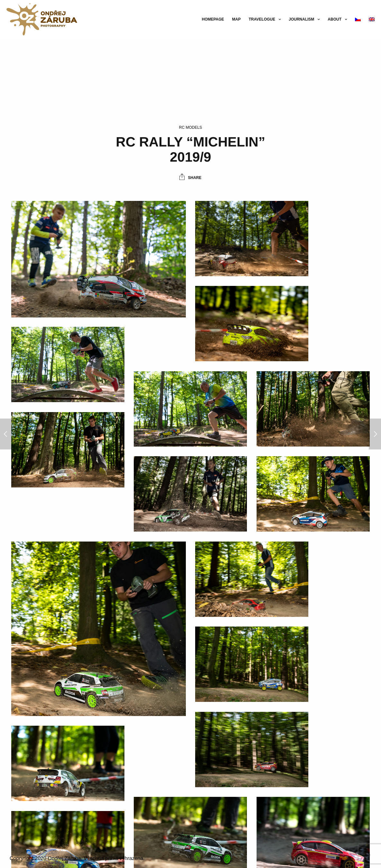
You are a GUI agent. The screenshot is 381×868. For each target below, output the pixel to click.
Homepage (213, 19)
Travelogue (262, 19)
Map (236, 19)
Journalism (301, 19)
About (335, 19)
